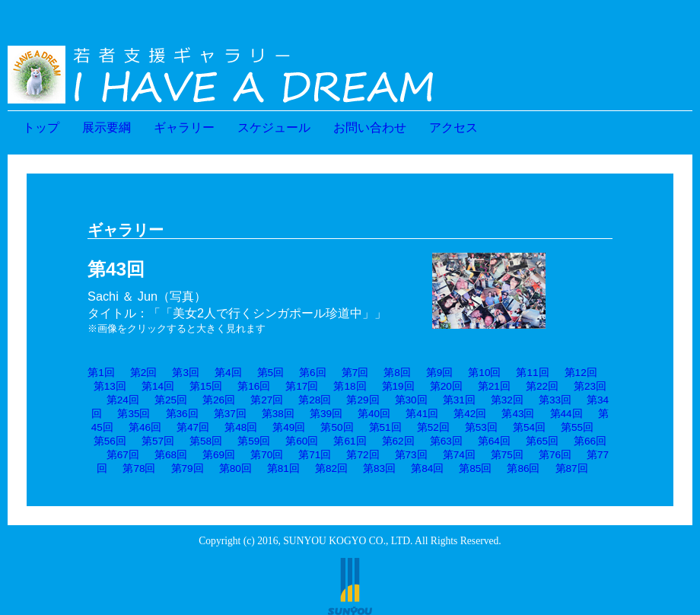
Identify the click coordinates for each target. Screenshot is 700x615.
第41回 (422, 414)
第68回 (171, 455)
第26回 (219, 400)
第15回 (206, 386)
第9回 (440, 373)
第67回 (123, 455)
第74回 (459, 455)
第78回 (139, 468)
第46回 (145, 427)
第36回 (182, 414)
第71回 (315, 455)
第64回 (494, 441)
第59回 (254, 441)
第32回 (507, 400)
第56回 (110, 441)
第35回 (134, 414)
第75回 (507, 455)
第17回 (302, 386)
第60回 (302, 441)
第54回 (529, 427)
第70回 (267, 455)
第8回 (397, 373)
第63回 (446, 441)
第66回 (590, 441)
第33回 (555, 400)
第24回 (123, 400)
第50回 (337, 427)
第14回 (158, 386)
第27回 (267, 400)
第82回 (331, 468)
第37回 (230, 414)
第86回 (523, 468)
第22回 (542, 386)
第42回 (470, 414)
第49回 (289, 427)
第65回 (542, 441)
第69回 (219, 455)
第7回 (355, 373)
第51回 (385, 427)
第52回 (433, 427)
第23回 (590, 386)
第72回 (363, 455)
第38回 (278, 414)
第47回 (193, 427)
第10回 (484, 373)
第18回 (350, 386)
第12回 (581, 373)
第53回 (481, 427)
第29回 (363, 400)
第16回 (254, 386)
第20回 (446, 386)
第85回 (475, 468)
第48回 (241, 427)
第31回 (459, 400)
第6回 (313, 373)
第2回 (144, 373)
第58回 (206, 441)
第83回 (379, 468)
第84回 (427, 468)
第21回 (494, 386)
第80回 (235, 468)
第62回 (398, 441)
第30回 (411, 400)
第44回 (566, 414)
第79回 (188, 468)
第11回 (532, 373)
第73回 (411, 455)
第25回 (171, 400)
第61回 (350, 441)
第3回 (186, 373)
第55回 (577, 427)
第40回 (374, 414)
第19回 (398, 386)
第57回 (158, 441)
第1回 (101, 373)
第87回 (572, 468)
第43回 (518, 414)
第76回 (555, 455)
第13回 (110, 386)
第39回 (326, 414)
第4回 (228, 373)
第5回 (271, 373)
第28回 (315, 400)
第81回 (283, 468)
